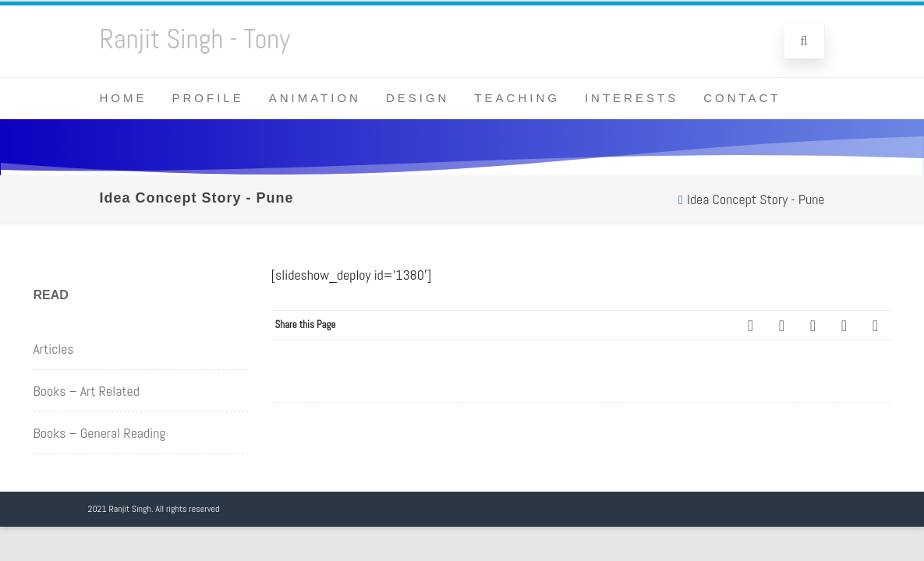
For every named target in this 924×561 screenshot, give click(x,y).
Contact (742, 98)
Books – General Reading (100, 433)
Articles (54, 349)
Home (124, 98)
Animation (315, 98)
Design (418, 98)
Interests (632, 98)
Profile (208, 98)
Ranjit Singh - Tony (195, 39)
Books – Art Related (87, 391)
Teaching (517, 98)
